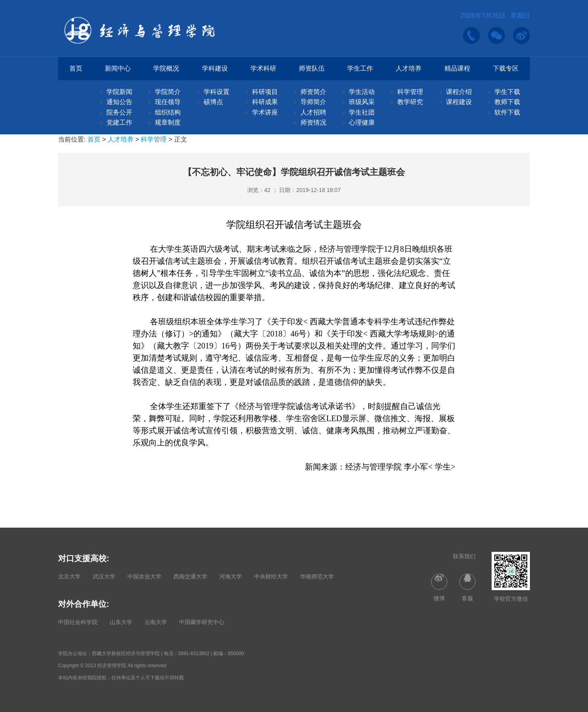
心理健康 (362, 122)
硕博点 (213, 102)
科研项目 (265, 92)
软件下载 (507, 112)
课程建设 (459, 102)
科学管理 (410, 92)
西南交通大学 (190, 576)
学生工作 (360, 68)
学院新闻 (119, 92)
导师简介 (313, 102)
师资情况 (313, 122)
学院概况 (166, 68)
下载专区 (506, 68)
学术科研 (263, 68)
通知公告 (119, 102)
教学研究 (410, 102)
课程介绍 (459, 92)
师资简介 (313, 92)
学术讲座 (265, 112)
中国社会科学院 (78, 622)
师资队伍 (312, 68)
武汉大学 (104, 576)
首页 (76, 68)
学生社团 (362, 112)
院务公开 (119, 112)
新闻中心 (118, 68)
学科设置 (217, 92)
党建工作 (119, 122)
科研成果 (265, 102)
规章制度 (168, 122)
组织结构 (168, 112)
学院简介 (168, 92)
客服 (467, 588)
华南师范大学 (317, 576)
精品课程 (457, 68)
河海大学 (231, 576)
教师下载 (507, 102)
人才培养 (409, 68)
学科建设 (215, 68)
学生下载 (507, 92)
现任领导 (168, 102)
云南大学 (156, 622)
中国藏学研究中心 (202, 622)
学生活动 (362, 92)
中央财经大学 (271, 576)
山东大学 (121, 622)
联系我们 (464, 556)
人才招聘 (313, 112)
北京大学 (69, 576)
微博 (439, 588)
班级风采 (362, 102)
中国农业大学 (144, 576)
